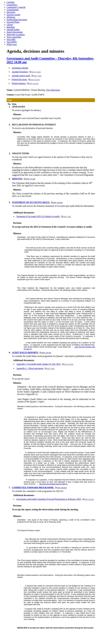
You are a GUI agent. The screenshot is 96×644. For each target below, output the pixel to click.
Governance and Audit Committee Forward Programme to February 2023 (55, 499)
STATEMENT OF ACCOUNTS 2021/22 (37, 202)
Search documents (15, 32)
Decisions (11, 12)
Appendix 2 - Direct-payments (36, 368)
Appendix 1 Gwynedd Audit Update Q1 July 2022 (45, 364)
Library (10, 25)
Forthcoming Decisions (17, 20)
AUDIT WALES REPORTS (32, 353)
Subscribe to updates (16, 35)
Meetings (11, 27)
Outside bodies (13, 30)
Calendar (11, 2)
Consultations (13, 10)
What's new (12, 44)
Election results (13, 15)
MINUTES (24, 179)
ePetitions (11, 17)
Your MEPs (12, 42)
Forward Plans (13, 22)
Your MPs (11, 40)
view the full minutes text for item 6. (53, 484)
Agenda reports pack (27, 76)
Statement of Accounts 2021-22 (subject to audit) (44, 216)
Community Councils (16, 7)
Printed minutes (25, 83)
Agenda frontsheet (26, 72)
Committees (12, 5)
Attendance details (20, 68)
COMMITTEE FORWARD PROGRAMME (39, 488)
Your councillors (14, 37)
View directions (53, 90)
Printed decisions (26, 80)
